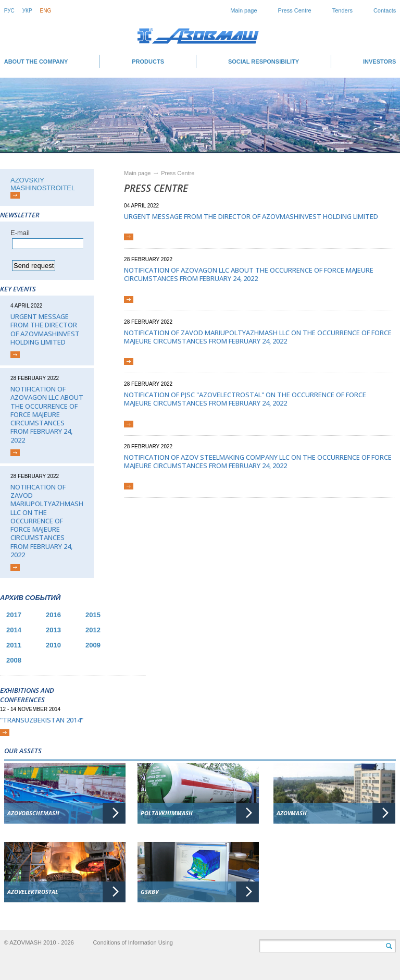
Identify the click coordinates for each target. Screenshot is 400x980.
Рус (9, 11)
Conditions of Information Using (133, 942)
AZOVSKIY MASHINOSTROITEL (43, 184)
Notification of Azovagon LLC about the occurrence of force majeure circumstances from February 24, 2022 (47, 414)
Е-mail (20, 233)
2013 (53, 630)
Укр (27, 11)
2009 (93, 645)
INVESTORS (379, 62)
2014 (14, 630)
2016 (53, 615)
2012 (93, 630)
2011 (14, 645)
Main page (243, 10)
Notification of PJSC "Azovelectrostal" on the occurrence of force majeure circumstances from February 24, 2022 (245, 399)
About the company (36, 62)
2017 (14, 615)
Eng (46, 11)
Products (148, 62)
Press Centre (295, 10)
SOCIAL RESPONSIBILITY (264, 62)
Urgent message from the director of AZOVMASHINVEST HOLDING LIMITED (45, 329)
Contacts (385, 10)
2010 (53, 645)
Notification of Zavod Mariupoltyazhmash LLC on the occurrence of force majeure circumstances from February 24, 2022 (47, 521)
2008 (14, 660)
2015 (93, 615)
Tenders (342, 10)
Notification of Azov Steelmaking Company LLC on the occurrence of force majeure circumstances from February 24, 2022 (258, 462)
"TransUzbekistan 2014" (42, 720)
